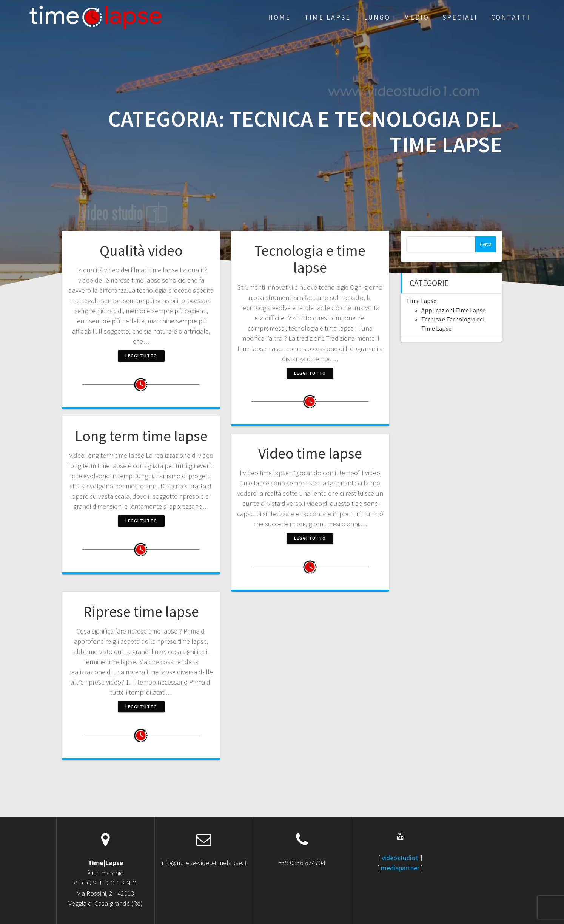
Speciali (460, 17)
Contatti (511, 17)
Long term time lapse (141, 436)
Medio (417, 17)
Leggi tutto (141, 356)
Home (279, 17)
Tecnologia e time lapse (310, 259)
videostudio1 (400, 858)
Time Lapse (327, 17)
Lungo (377, 17)
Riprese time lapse (141, 612)
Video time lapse (310, 453)
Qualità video (141, 250)
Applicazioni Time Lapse (453, 310)
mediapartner (400, 868)
